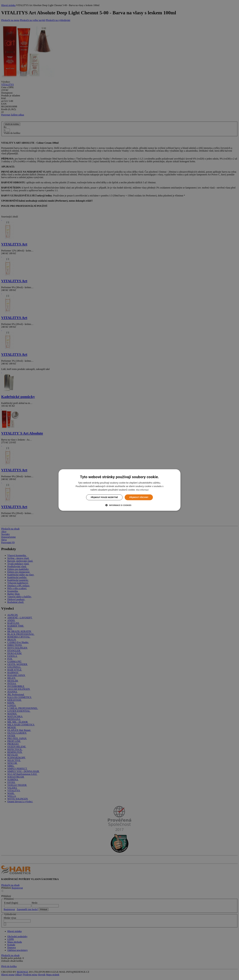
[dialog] (120, 490)
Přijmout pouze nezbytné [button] (104, 497)
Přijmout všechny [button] (139, 497)
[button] (120, 505)
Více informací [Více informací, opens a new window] (142, 490)
